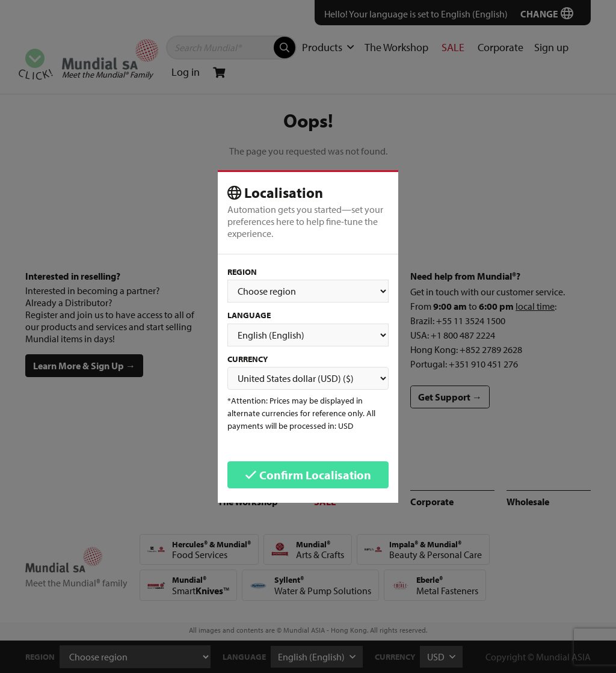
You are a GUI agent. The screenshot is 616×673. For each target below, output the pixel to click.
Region (242, 272)
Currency (248, 359)
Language (249, 315)
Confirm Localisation (308, 475)
